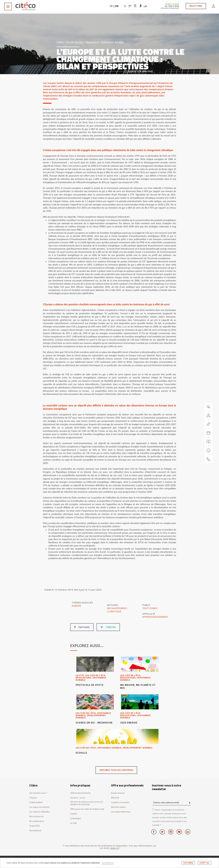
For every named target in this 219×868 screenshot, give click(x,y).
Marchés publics (118, 807)
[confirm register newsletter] (190, 803)
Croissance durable (112, 42)
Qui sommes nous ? (38, 793)
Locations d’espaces (120, 802)
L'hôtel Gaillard (36, 802)
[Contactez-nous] (208, 459)
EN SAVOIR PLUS (108, 863)
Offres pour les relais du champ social (87, 809)
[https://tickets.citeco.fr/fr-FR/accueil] (208, 424)
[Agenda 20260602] (208, 433)
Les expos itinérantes (121, 812)
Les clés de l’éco (75, 42)
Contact (74, 814)
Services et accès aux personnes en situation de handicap (87, 803)
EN (117, 6)
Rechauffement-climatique (117, 610)
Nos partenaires (37, 821)
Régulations (92, 42)
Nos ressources (37, 816)
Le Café (73, 823)
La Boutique (76, 818)
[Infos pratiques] (208, 450)
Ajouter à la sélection (139, 71)
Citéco (60, 42)
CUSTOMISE (188, 863)
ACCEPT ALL (204, 863)
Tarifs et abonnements (80, 793)
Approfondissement (155, 617)
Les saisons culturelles (40, 812)
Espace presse (118, 793)
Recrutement (35, 831)
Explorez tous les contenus (116, 770)
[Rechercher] (208, 442)
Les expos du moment (39, 807)
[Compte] (208, 415)
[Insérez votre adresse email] (171, 802)
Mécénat (115, 798)
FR (111, 6)
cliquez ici (115, 848)
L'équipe (33, 798)
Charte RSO (35, 826)
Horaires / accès (78, 798)
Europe (76, 606)
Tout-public (150, 608)
